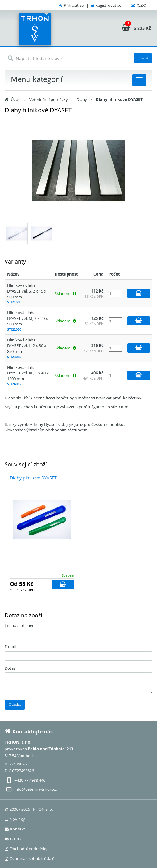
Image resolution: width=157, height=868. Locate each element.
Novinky (15, 819)
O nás (13, 839)
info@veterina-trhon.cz (36, 789)
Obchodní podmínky (26, 849)
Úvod (16, 99)
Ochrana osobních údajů (30, 858)
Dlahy (82, 99)
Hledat (143, 58)
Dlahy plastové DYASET (33, 478)
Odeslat (15, 704)
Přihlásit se (74, 5)
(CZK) (141, 5)
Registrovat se (108, 5)
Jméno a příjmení (20, 625)
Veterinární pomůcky (49, 99)
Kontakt (15, 829)
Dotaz (10, 668)
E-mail (10, 647)
